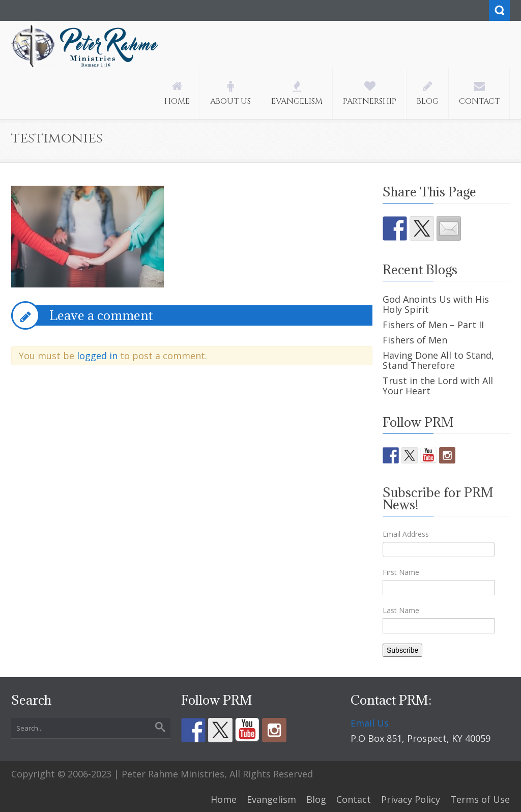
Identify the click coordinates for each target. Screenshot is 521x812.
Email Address (406, 534)
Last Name (401, 610)
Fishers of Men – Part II (433, 325)
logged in (97, 356)
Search (499, 10)
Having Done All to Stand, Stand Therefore (438, 360)
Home (224, 799)
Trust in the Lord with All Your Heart (438, 386)
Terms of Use (480, 799)
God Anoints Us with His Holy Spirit (436, 304)
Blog (316, 799)
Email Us (370, 723)
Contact (354, 799)
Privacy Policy (411, 799)
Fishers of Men (415, 340)
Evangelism (271, 799)
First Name (401, 572)
